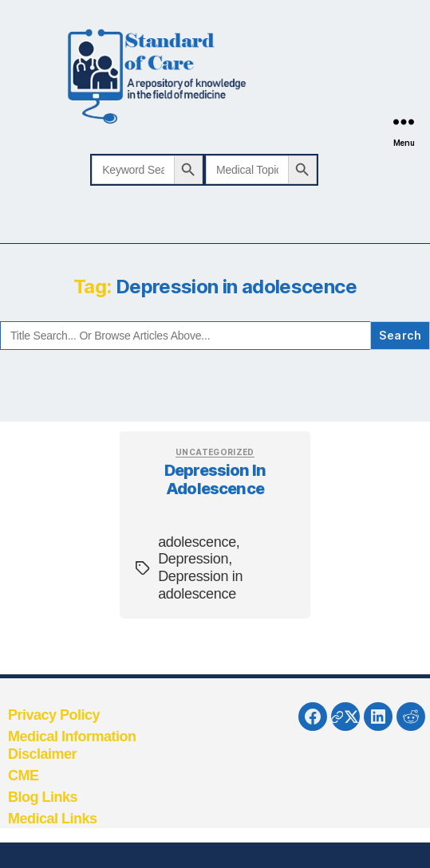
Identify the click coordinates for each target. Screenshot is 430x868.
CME (24, 776)
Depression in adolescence (215, 479)
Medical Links (53, 819)
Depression (193, 559)
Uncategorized (215, 452)
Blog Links (43, 797)
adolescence (197, 542)
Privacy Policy (54, 715)
